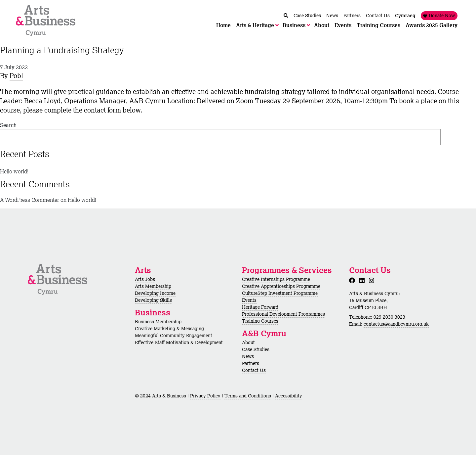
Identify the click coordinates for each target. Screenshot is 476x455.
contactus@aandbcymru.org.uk (396, 324)
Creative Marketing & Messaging (169, 329)
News (248, 356)
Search (8, 125)
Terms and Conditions (248, 396)
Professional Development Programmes (283, 314)
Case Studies (256, 349)
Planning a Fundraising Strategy (62, 50)
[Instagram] (373, 280)
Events (249, 300)
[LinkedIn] (363, 280)
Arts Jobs (145, 279)
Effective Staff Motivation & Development (179, 342)
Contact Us (254, 370)
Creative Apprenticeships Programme (281, 286)
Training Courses (260, 321)
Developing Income (155, 293)
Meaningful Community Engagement (174, 336)
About (248, 342)
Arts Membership (153, 286)
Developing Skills (153, 300)
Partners (251, 363)
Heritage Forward (260, 307)
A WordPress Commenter (30, 200)
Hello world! (14, 171)
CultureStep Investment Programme (280, 293)
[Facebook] (353, 280)
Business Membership (158, 322)
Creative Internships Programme (276, 279)
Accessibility (289, 396)
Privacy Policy (205, 396)
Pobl (16, 76)
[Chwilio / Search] (286, 16)
